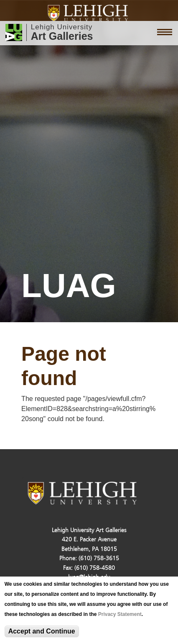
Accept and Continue (42, 631)
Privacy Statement (120, 614)
